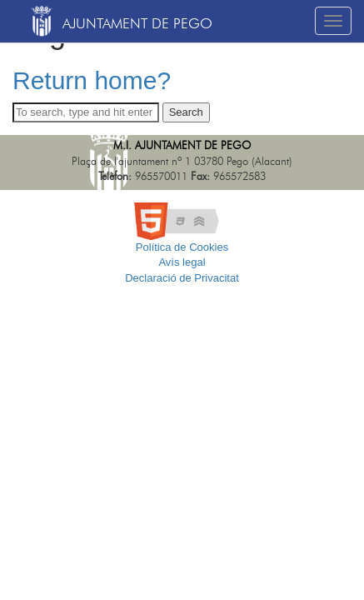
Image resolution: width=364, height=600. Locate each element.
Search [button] (186, 112)
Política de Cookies (182, 247)
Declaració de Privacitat (182, 278)
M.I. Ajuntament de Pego (182, 146)
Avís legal (182, 262)
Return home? (92, 80)
